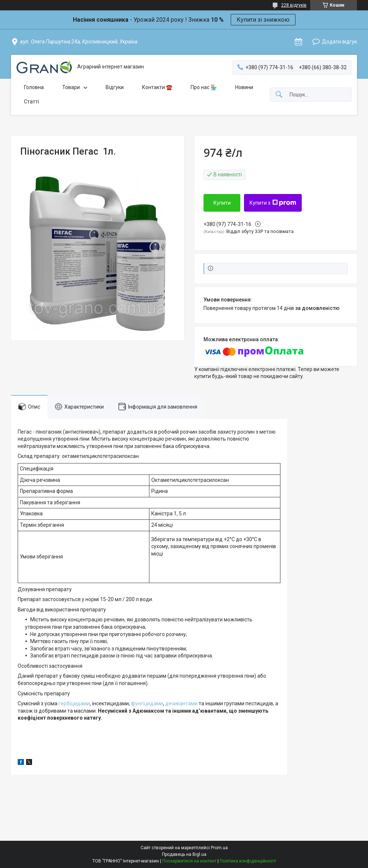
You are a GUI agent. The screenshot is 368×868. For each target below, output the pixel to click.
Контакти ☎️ (157, 87)
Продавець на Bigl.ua (184, 854)
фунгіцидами (147, 703)
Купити (222, 203)
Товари (71, 87)
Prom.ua (219, 848)
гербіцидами (74, 703)
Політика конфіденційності (248, 861)
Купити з (273, 203)
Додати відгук (339, 42)
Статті (31, 102)
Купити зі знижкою (263, 20)
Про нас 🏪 (204, 87)
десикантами (181, 703)
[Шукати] (279, 95)
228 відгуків (294, 5)
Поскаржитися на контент (189, 861)
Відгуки (115, 87)
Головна (34, 87)
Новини (244, 87)
